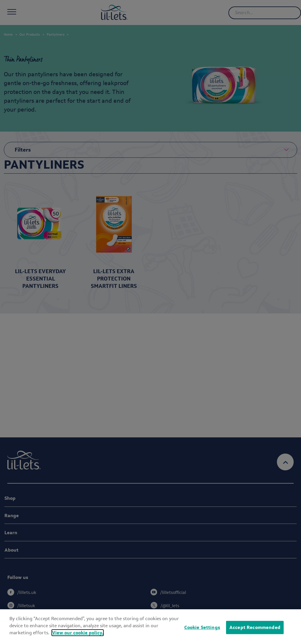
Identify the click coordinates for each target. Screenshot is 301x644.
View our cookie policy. (78, 633)
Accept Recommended (255, 627)
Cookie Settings (202, 627)
